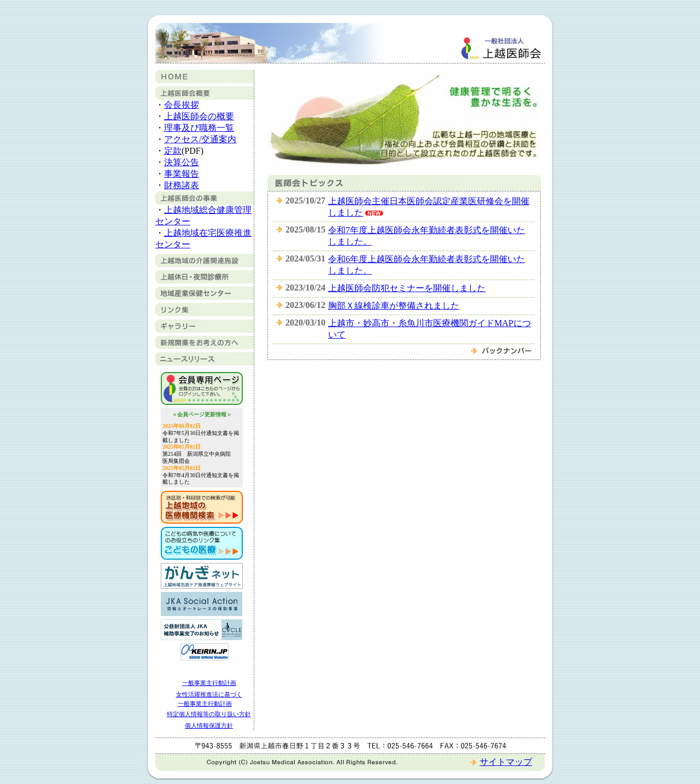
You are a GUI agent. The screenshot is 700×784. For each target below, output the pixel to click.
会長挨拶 (182, 105)
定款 (173, 151)
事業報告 (182, 174)
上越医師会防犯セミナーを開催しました (407, 288)
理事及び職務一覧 (199, 128)
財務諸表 (182, 185)
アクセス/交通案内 (200, 139)
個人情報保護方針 (209, 725)
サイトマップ (506, 762)
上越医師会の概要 (199, 116)
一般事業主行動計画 (209, 683)
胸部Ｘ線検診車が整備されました (394, 306)
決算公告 (182, 162)
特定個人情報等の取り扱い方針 (209, 714)
